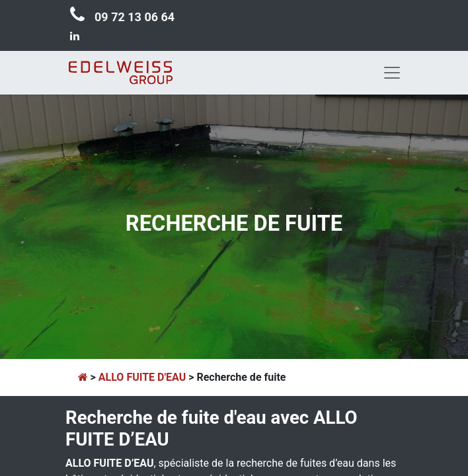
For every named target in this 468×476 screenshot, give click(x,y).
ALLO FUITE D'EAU (142, 377)
